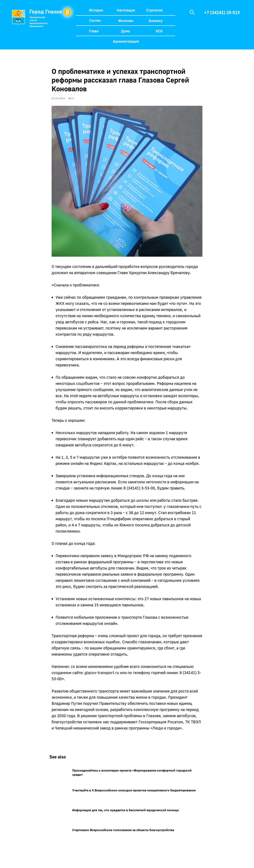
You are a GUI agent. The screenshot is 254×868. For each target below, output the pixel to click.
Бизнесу (156, 21)
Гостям (95, 20)
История (96, 10)
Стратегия (154, 10)
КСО (159, 31)
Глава (94, 31)
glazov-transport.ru (102, 674)
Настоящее (126, 10)
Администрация (126, 41)
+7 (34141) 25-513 (222, 12)
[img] (192, 12)
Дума (125, 31)
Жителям (126, 21)
